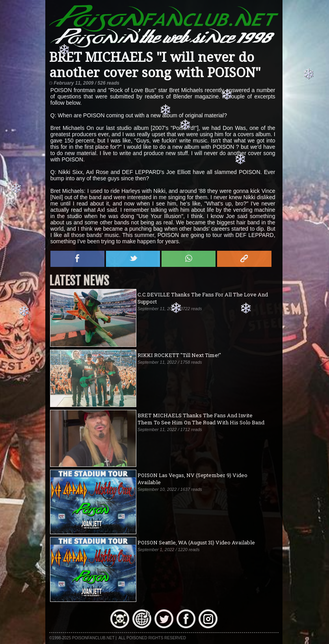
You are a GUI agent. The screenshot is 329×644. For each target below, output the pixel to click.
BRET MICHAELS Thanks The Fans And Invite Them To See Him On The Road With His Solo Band (201, 419)
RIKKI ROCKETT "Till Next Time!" (179, 355)
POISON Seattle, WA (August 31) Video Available (196, 542)
